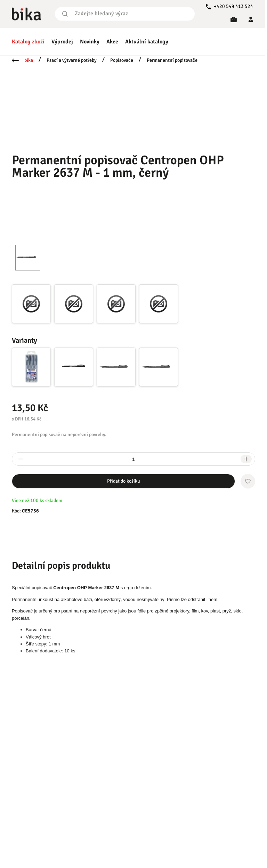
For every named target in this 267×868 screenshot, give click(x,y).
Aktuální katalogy (147, 42)
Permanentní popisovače (172, 60)
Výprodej (62, 42)
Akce (112, 42)
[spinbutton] (133, 459)
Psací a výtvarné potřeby (72, 60)
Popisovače (122, 60)
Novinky (90, 42)
